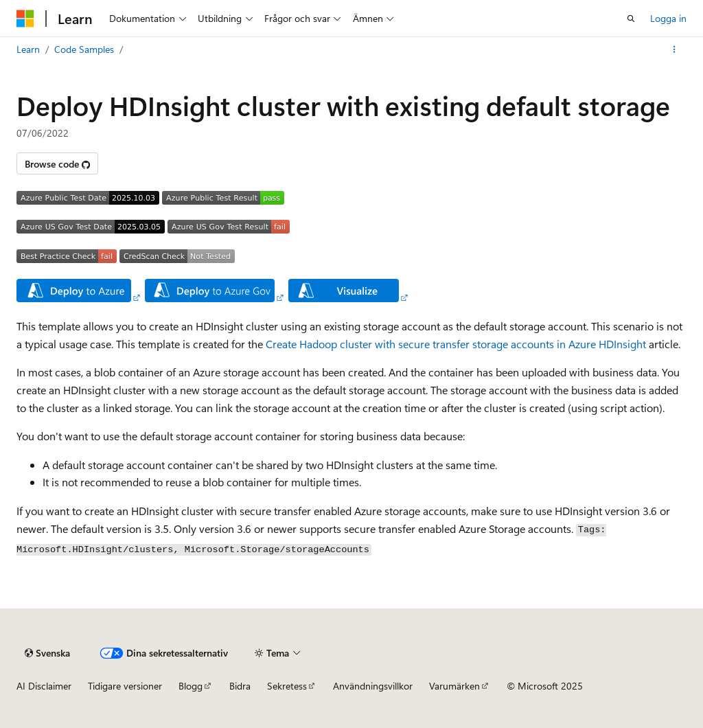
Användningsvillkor (373, 686)
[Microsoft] (25, 19)
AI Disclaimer (44, 686)
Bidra (240, 686)
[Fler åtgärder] (675, 49)
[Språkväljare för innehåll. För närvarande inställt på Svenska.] (47, 653)
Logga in (668, 18)
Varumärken (454, 686)
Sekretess (287, 686)
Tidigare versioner (125, 686)
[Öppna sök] (631, 19)
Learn (28, 49)
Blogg (191, 686)
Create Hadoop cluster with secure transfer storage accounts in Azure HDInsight (456, 344)
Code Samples (84, 49)
